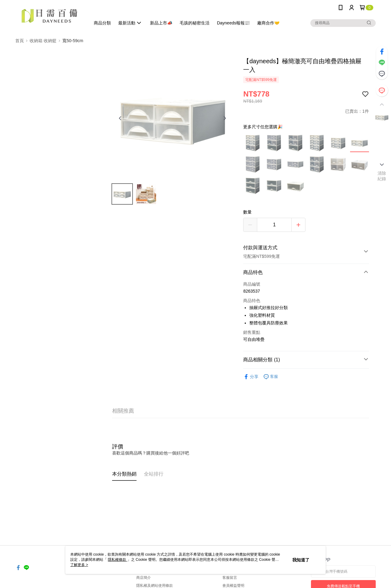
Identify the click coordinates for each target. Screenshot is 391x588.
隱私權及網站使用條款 (155, 586)
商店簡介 (144, 578)
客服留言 (230, 578)
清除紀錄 (382, 176)
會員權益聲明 (233, 586)
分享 (251, 377)
